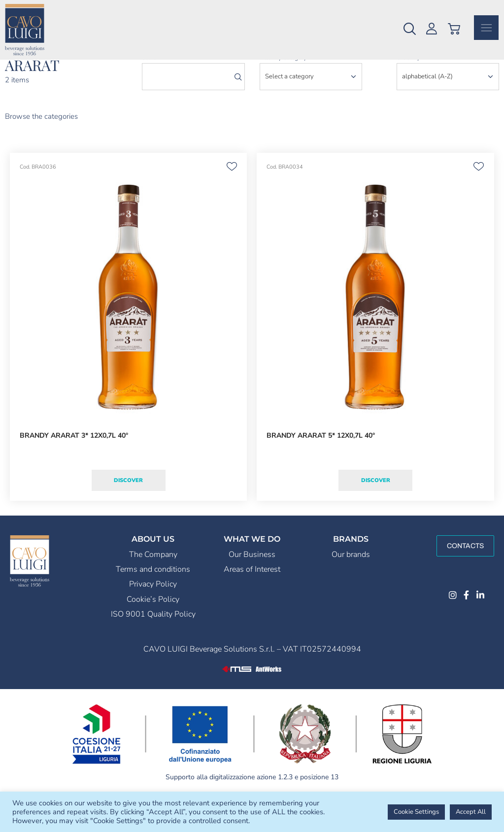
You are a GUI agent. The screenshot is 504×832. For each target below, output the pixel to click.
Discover (128, 510)
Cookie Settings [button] (416, 812)
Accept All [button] (471, 812)
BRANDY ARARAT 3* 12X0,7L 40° (74, 465)
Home (12, 72)
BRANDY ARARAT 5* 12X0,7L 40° (321, 465)
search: (151, 87)
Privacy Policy (153, 614)
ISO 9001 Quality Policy (153, 644)
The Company (153, 584)
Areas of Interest (252, 599)
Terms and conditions (153, 599)
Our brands (351, 584)
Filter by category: (284, 87)
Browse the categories (41, 146)
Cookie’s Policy (153, 629)
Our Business (252, 584)
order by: (409, 87)
